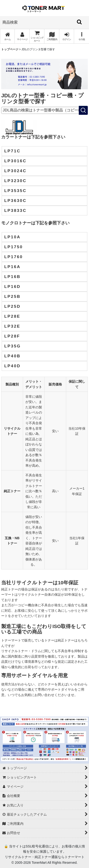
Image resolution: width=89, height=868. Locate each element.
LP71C (12, 151)
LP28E (12, 316)
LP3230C (15, 181)
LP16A (12, 267)
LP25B (12, 296)
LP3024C (15, 171)
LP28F (12, 336)
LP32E (12, 326)
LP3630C (15, 201)
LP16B (12, 277)
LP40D (12, 366)
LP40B (12, 356)
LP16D (12, 286)
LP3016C (15, 161)
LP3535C (15, 191)
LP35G (13, 346)
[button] (81, 36)
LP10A (12, 237)
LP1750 (14, 247)
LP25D (12, 306)
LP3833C (15, 210)
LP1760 (14, 257)
